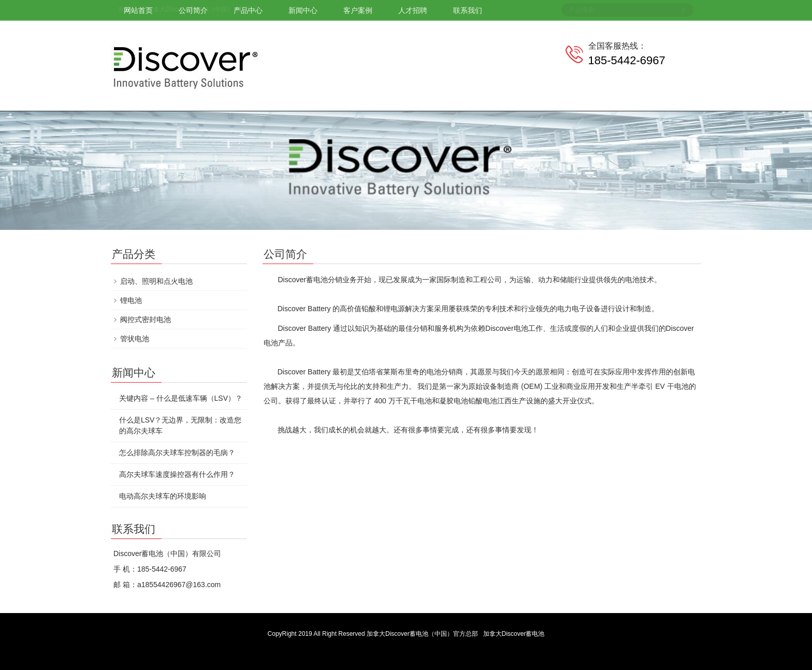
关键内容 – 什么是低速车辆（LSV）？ (181, 398)
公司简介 (193, 10)
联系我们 (468, 10)
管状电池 (135, 339)
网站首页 (138, 10)
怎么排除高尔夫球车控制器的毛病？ (177, 453)
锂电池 (131, 300)
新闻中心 (303, 10)
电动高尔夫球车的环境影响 (163, 496)
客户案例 (358, 10)
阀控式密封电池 (146, 319)
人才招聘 (413, 10)
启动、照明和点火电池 (156, 281)
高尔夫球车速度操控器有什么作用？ (177, 474)
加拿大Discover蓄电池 (514, 634)
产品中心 (248, 10)
